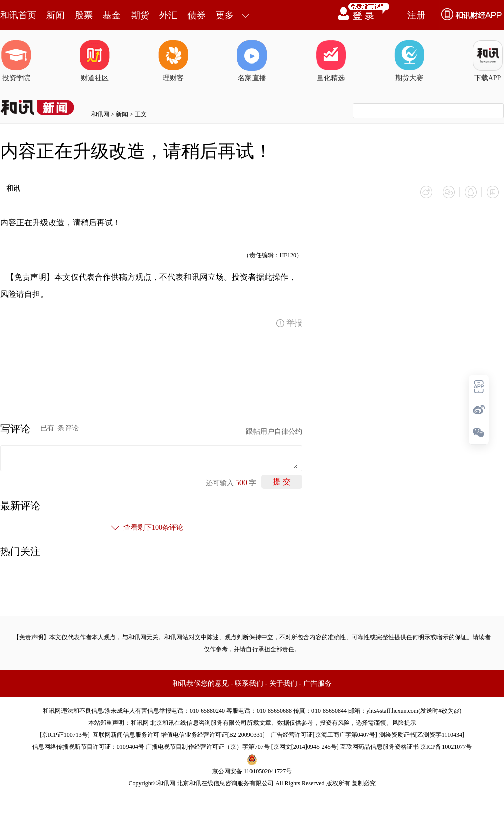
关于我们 (283, 684)
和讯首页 (18, 15)
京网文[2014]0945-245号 (305, 747)
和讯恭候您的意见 (201, 684)
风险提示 (404, 723)
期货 (140, 15)
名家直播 (252, 61)
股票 (84, 15)
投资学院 (16, 61)
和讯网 (100, 114)
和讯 (13, 188)
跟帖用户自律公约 (274, 432)
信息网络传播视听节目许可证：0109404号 (88, 747)
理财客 (173, 61)
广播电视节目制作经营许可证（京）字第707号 (208, 747)
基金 (112, 15)
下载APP (488, 61)
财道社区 (95, 61)
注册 (416, 15)
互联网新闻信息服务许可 (126, 735)
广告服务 (318, 684)
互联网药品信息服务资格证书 (380, 747)
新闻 (55, 15)
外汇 (168, 15)
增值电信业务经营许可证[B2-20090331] (213, 735)
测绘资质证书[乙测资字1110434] (422, 735)
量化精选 (331, 61)
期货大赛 (409, 61)
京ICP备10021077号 (446, 747)
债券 (197, 15)
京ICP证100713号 (65, 735)
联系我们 (249, 684)
